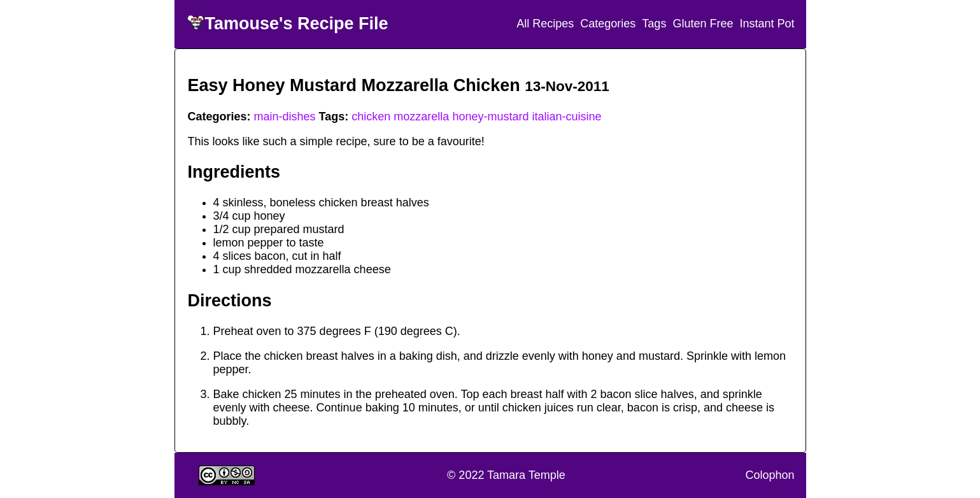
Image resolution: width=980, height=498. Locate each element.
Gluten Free (703, 24)
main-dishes (285, 117)
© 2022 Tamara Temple (506, 475)
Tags (654, 24)
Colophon (770, 475)
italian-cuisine (566, 117)
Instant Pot (767, 24)
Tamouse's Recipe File (297, 24)
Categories (608, 24)
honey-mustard (490, 117)
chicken (371, 117)
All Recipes (545, 24)
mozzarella (421, 117)
